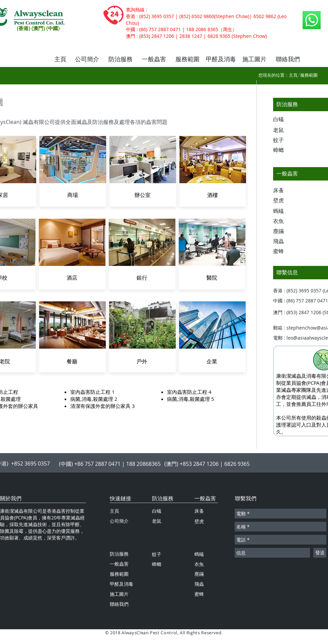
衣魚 (199, 564)
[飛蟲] (285, 241)
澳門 (131, 36)
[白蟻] (285, 120)
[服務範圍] (187, 59)
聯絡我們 (119, 604)
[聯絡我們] (288, 59)
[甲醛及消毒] (221, 59)
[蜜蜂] (285, 252)
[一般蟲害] (154, 59)
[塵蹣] (285, 231)
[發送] (320, 553)
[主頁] (60, 59)
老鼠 (157, 521)
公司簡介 (119, 521)
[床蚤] (285, 191)
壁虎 (199, 521)
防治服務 (163, 498)
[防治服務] (120, 59)
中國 (131, 29)
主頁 (293, 75)
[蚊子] (285, 140)
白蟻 (157, 511)
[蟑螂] (285, 150)
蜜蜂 (199, 594)
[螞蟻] (285, 211)
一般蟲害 (205, 498)
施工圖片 (119, 594)
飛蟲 (199, 584)
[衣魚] (285, 221)
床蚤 (199, 511)
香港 (131, 16)
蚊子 (157, 554)
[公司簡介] (87, 59)
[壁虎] (285, 201)
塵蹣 (199, 574)
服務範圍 (119, 574)
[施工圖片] (254, 59)
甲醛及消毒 (121, 584)
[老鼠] (285, 130)
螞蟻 (199, 554)
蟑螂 (157, 564)
